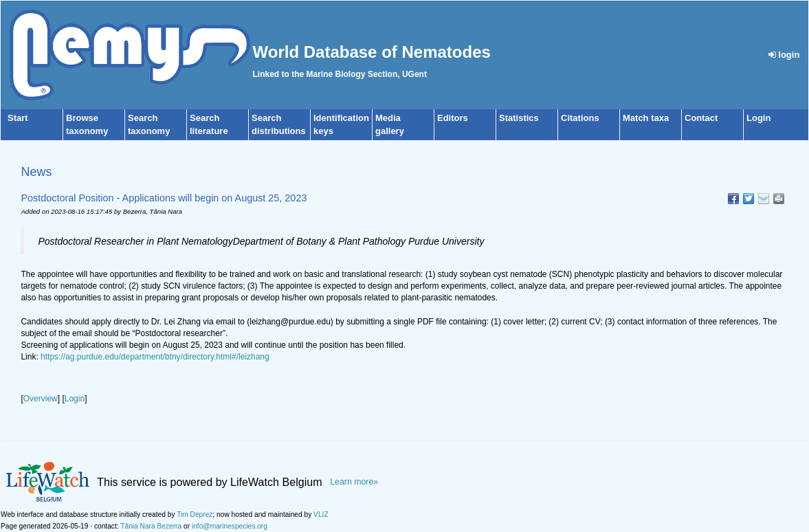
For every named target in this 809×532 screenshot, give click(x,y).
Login (758, 118)
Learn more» (354, 482)
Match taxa (646, 118)
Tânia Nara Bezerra (151, 526)
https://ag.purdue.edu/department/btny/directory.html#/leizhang (155, 357)
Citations (580, 118)
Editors (453, 118)
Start (18, 118)
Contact (701, 118)
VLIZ (321, 514)
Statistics (519, 118)
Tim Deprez (195, 514)
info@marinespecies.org (230, 526)
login (784, 55)
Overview (41, 399)
